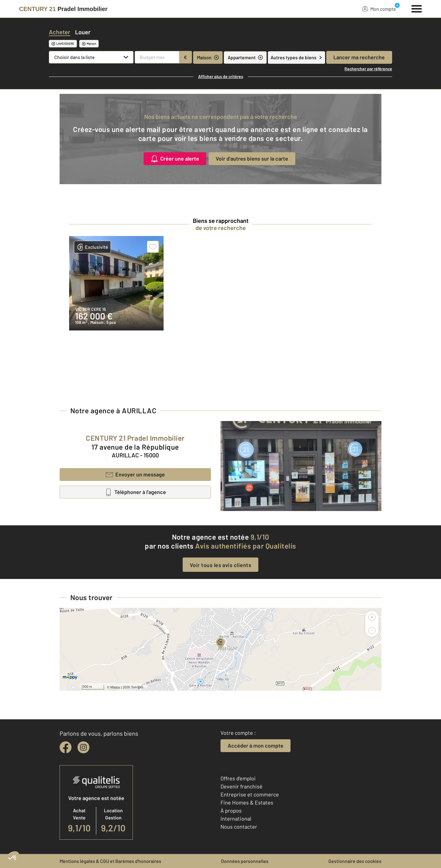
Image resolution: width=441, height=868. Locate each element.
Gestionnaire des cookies (355, 861)
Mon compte (379, 9)
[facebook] (66, 747)
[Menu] (417, 8)
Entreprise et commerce (250, 794)
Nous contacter (239, 827)
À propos (231, 810)
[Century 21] (63, 9)
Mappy (115, 687)
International (236, 819)
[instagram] (83, 747)
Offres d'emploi (238, 778)
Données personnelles (245, 861)
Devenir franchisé (242, 786)
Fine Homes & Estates (247, 802)
